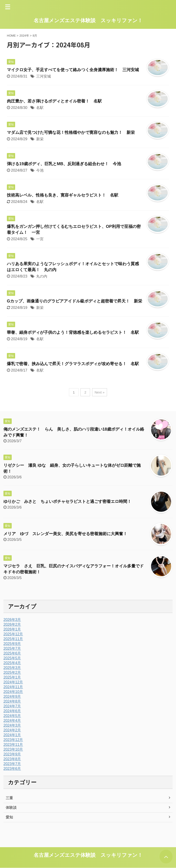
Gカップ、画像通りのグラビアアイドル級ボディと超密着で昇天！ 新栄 (74, 301)
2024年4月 (12, 721)
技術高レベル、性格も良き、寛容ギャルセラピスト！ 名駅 (63, 195)
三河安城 (44, 76)
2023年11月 (13, 745)
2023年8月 (12, 759)
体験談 (11, 807)
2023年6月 (12, 769)
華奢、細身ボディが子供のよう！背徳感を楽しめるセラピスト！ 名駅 (73, 332)
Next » (100, 392)
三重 (9, 798)
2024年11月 (13, 687)
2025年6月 (12, 653)
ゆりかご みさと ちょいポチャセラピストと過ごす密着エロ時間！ (67, 501)
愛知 (9, 817)
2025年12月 (13, 634)
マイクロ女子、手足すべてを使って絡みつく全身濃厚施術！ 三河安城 (73, 70)
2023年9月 (12, 754)
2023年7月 (12, 764)
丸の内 (42, 276)
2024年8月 (12, 701)
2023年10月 (13, 749)
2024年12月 (13, 682)
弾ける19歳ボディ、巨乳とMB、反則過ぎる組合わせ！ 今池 (64, 164)
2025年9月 (12, 644)
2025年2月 (12, 673)
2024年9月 (12, 697)
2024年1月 (12, 735)
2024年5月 (12, 716)
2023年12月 (13, 740)
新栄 (40, 139)
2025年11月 (13, 639)
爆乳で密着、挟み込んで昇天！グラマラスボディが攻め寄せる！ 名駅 (73, 364)
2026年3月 (12, 620)
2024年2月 (12, 730)
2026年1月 (12, 629)
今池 (40, 170)
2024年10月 (13, 692)
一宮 (40, 239)
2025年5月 (12, 658)
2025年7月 (12, 648)
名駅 (40, 108)
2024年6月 (12, 711)
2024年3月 (12, 725)
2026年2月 (12, 624)
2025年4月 (12, 663)
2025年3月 (12, 668)
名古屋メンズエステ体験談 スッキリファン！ (88, 20)
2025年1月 (12, 677)
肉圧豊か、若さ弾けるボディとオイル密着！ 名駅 (54, 101)
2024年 (24, 36)
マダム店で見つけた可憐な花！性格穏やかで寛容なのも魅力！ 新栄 (71, 132)
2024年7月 (12, 706)
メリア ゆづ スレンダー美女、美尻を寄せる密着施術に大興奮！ (65, 534)
